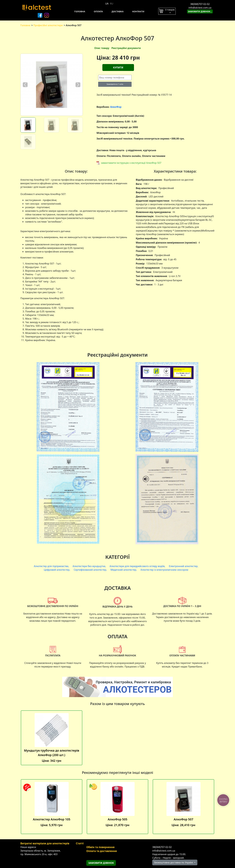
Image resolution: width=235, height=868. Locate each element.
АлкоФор (116, 107)
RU (112, 4)
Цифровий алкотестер (57, 570)
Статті (80, 843)
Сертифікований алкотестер (90, 570)
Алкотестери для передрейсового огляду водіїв (137, 566)
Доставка (117, 11)
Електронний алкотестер (183, 566)
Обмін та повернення (100, 847)
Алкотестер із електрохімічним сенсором (164, 570)
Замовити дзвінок (101, 863)
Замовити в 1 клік (115, 84)
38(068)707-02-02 (200, 4)
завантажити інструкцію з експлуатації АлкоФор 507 (131, 163)
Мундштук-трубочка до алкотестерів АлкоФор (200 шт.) (52, 738)
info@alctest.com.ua (200, 8)
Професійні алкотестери (48, 25)
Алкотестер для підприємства (51, 566)
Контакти (138, 11)
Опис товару (102, 48)
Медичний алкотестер (123, 570)
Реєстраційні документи (126, 48)
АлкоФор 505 (117, 807)
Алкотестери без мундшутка (89, 566)
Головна (80, 11)
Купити (118, 67)
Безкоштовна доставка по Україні (174, 862)
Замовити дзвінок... (200, 11)
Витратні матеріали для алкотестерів (45, 843)
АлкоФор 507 (183, 807)
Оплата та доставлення (102, 851)
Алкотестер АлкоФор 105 (52, 807)
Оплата (98, 11)
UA (107, 4)
